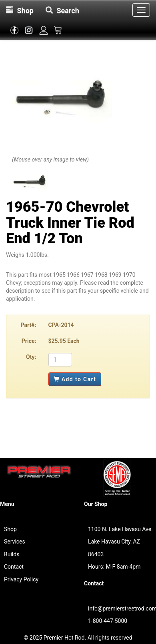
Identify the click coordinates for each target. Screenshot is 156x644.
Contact (14, 567)
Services (15, 542)
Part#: (29, 325)
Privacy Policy (21, 579)
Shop (10, 529)
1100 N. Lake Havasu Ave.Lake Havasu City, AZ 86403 (120, 542)
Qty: (31, 357)
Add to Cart (75, 379)
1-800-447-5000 (108, 621)
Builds (12, 554)
